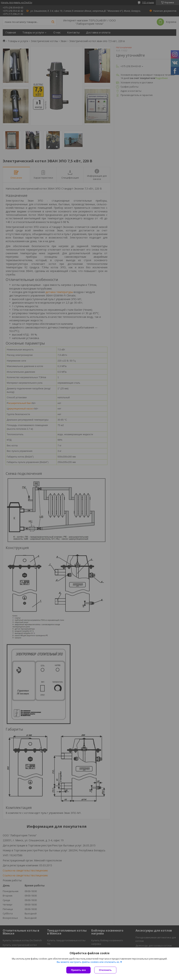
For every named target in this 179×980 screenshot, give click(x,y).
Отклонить (105, 970)
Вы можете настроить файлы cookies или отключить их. (88, 962)
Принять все (78, 970)
